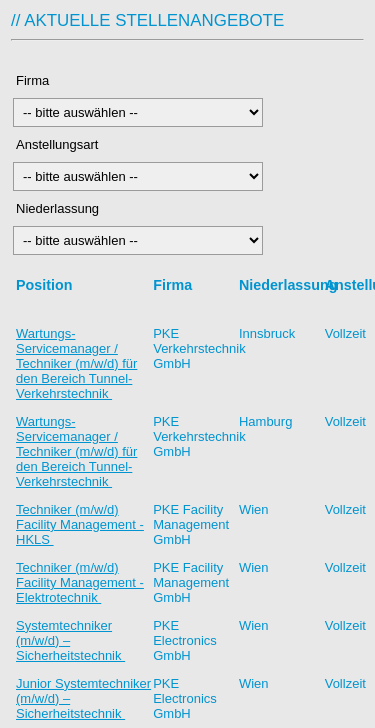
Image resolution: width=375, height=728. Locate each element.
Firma (62, 80)
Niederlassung (61, 208)
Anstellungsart (59, 144)
